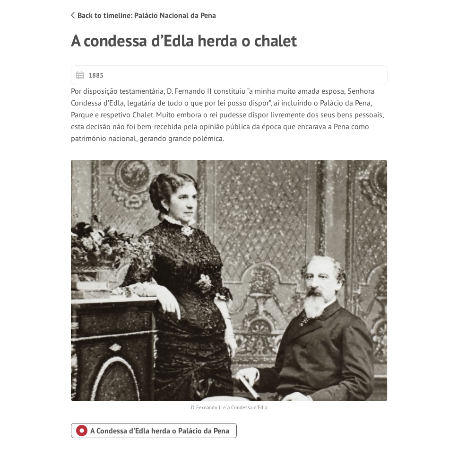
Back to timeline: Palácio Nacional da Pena (143, 15)
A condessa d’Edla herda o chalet (184, 40)
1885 (90, 75)
